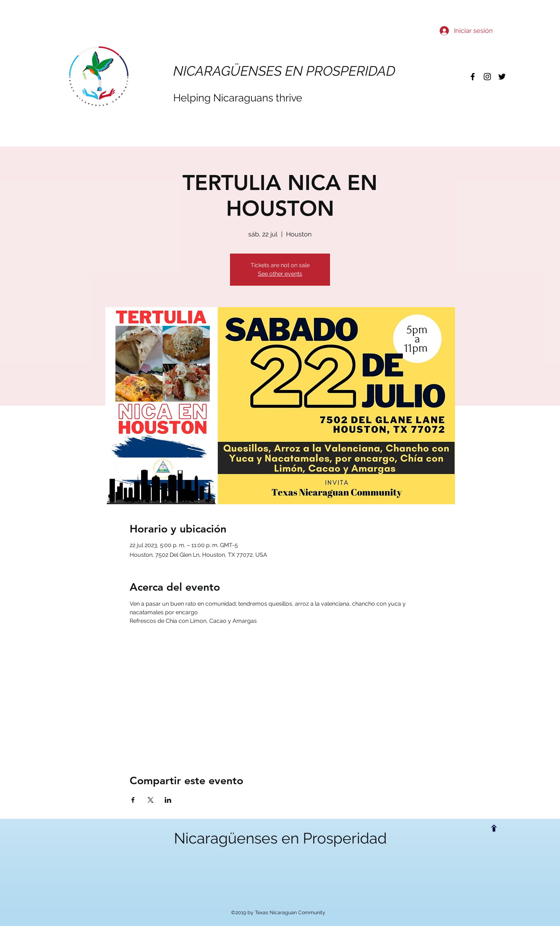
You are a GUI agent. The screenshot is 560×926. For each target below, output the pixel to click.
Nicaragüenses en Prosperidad (280, 838)
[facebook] (473, 77)
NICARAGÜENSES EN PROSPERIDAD (284, 71)
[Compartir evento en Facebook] (133, 800)
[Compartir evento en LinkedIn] (168, 800)
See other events (280, 274)
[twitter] (502, 77)
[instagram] (487, 77)
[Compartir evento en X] (151, 800)
